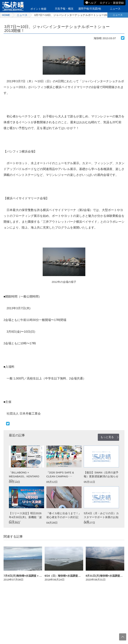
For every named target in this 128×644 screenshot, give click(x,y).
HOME (6, 15)
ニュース (22, 15)
